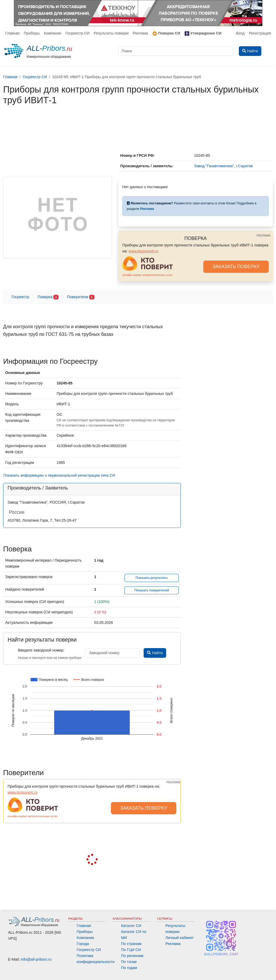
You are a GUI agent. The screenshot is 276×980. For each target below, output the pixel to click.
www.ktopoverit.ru (144, 251)
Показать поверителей (151, 590)
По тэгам (129, 962)
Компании (53, 33)
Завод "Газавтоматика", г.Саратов (223, 166)
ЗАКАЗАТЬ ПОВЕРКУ (236, 267)
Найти (155, 653)
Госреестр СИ (78, 33)
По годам (129, 968)
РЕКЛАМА (264, 235)
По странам (131, 944)
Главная (12, 33)
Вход (240, 33)
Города (83, 944)
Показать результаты (152, 578)
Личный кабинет (179, 938)
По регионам (132, 956)
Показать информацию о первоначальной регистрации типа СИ (59, 475)
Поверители (81, 297)
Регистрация (260, 33)
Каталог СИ (131, 926)
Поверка (48, 297)
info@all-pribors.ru (36, 959)
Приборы (32, 33)
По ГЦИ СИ (131, 950)
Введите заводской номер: (41, 650)
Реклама (140, 33)
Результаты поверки (111, 33)
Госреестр (20, 297)
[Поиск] (176, 51)
